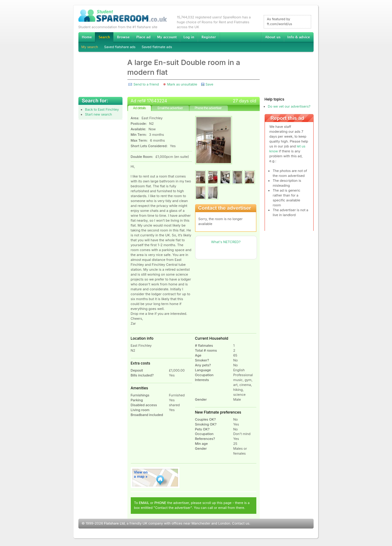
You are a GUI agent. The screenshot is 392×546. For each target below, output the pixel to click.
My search (90, 47)
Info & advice (299, 37)
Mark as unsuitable (182, 84)
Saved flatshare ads (120, 47)
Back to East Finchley (102, 109)
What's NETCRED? (226, 242)
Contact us (241, 523)
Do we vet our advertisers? (289, 106)
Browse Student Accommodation (123, 37)
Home (87, 37)
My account (167, 37)
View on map (155, 478)
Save (209, 84)
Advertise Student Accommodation (143, 37)
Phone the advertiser (208, 108)
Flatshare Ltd (115, 523)
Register (209, 37)
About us (273, 37)
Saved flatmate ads (157, 47)
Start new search (99, 114)
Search (104, 37)
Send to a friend (146, 84)
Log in (189, 37)
